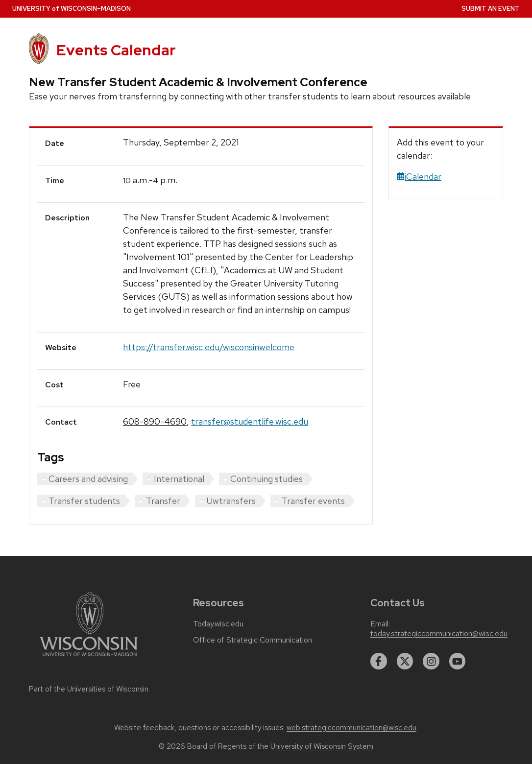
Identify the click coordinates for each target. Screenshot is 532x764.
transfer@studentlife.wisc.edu (250, 421)
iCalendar (419, 177)
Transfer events (313, 501)
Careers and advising (88, 479)
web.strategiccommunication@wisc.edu (351, 728)
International (179, 479)
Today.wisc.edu (218, 624)
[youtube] (458, 661)
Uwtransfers (231, 501)
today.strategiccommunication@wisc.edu (439, 634)
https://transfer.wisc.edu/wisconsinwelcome (209, 347)
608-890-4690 (155, 421)
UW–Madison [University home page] (72, 9)
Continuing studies (266, 479)
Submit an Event (491, 9)
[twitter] (405, 661)
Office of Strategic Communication (253, 640)
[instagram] (431, 661)
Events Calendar (116, 50)
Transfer (163, 501)
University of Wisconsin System (322, 746)
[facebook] (379, 661)
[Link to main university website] (89, 658)
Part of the (89, 689)
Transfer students (84, 501)
